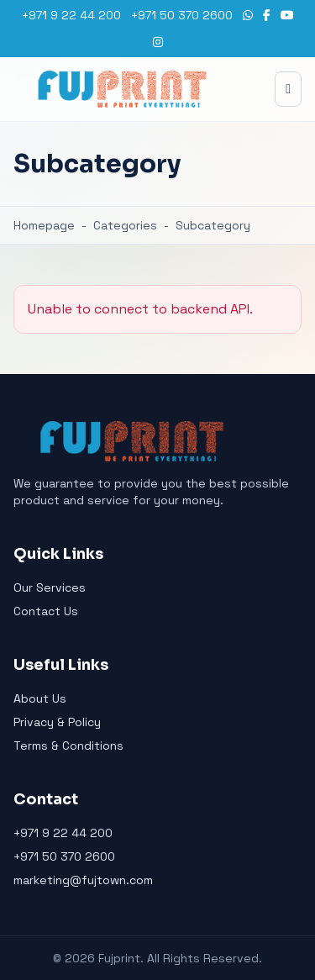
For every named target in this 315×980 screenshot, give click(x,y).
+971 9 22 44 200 (71, 15)
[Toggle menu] (288, 89)
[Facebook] (267, 15)
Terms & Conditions (68, 746)
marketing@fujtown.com (83, 880)
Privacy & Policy (57, 722)
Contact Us (46, 611)
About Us (40, 698)
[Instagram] (158, 42)
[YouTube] (287, 15)
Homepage (44, 225)
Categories (125, 225)
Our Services (50, 587)
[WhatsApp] (248, 15)
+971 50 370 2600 (182, 15)
